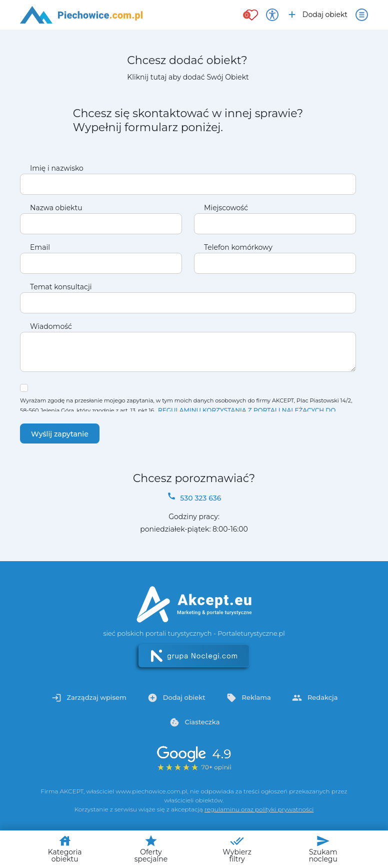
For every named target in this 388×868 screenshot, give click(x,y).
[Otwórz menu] (362, 15)
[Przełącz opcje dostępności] (272, 15)
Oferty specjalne (151, 849)
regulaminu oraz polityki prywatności (259, 809)
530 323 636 (194, 497)
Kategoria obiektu (65, 849)
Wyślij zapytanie (60, 434)
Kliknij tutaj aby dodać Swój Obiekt (188, 77)
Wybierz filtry (237, 849)
